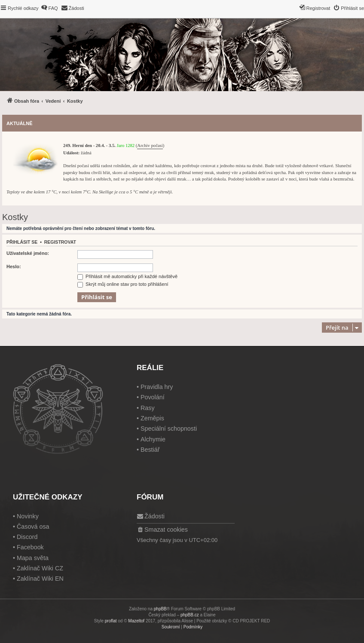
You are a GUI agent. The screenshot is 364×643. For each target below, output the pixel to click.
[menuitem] (49, 8)
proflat (111, 621)
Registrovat (60, 242)
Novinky (28, 516)
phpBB (160, 609)
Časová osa (33, 527)
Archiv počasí (150, 145)
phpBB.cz (190, 615)
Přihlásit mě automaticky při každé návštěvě (127, 276)
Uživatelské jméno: (28, 253)
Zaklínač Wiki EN (40, 579)
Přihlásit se (22, 242)
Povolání (153, 397)
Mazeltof (136, 621)
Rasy (148, 408)
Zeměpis (152, 418)
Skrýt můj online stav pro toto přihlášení (123, 284)
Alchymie (153, 439)
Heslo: (14, 266)
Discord (27, 537)
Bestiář (150, 450)
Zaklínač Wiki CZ (40, 568)
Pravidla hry (157, 387)
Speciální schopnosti (169, 429)
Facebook (30, 547)
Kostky (15, 217)
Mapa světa (33, 558)
